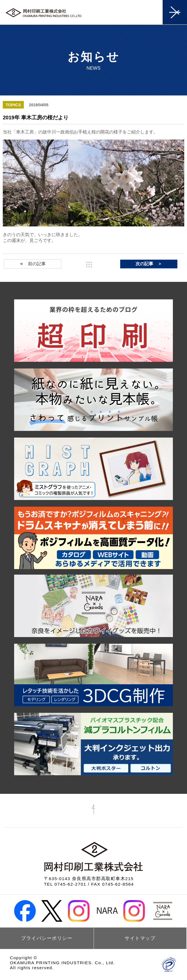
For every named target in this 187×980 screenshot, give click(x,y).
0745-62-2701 (71, 884)
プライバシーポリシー (47, 938)
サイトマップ (140, 938)
